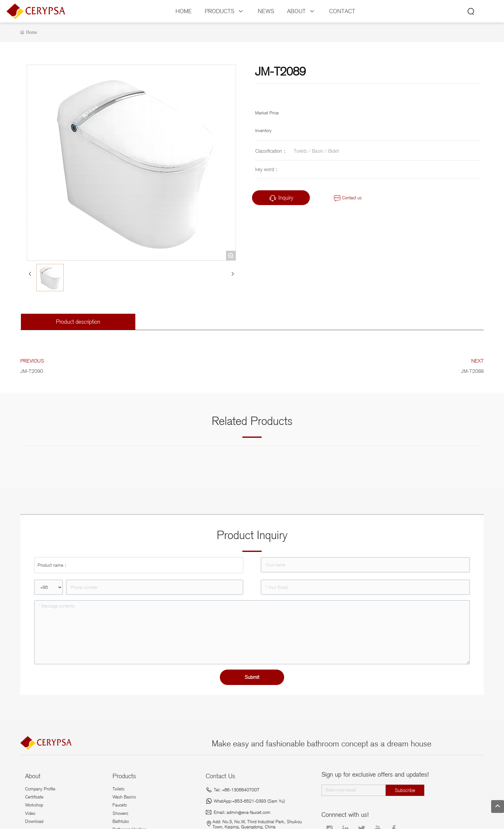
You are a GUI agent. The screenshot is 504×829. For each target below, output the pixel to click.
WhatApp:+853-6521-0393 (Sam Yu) (249, 801)
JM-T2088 (472, 371)
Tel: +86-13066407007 (237, 790)
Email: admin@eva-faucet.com (242, 812)
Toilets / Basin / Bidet (316, 151)
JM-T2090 (32, 371)
